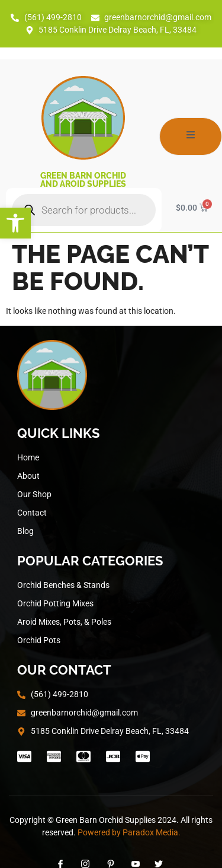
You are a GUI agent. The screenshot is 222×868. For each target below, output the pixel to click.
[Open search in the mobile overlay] (84, 210)
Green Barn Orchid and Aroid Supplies (83, 180)
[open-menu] (191, 136)
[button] (15, 223)
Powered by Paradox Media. (129, 832)
